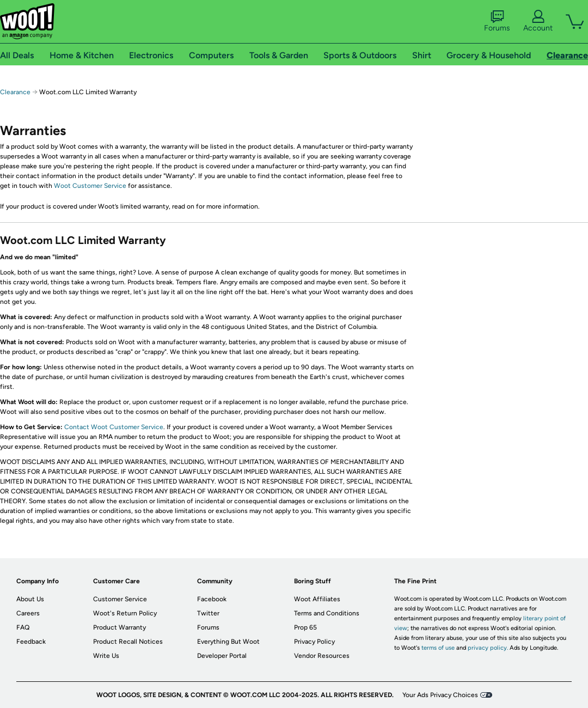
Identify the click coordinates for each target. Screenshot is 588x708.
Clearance (15, 92)
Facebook (212, 599)
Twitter (208, 613)
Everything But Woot (228, 642)
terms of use (438, 648)
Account (538, 21)
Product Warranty (120, 627)
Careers (28, 613)
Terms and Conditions (327, 613)
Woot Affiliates (317, 599)
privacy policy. (488, 648)
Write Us (106, 656)
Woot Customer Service (90, 186)
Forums (497, 21)
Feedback (31, 642)
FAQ (23, 627)
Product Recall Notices (128, 642)
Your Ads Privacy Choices (440, 695)
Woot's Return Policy (125, 613)
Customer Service (120, 599)
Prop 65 (305, 627)
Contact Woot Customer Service (114, 427)
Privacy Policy (314, 642)
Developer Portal (222, 656)
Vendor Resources (322, 656)
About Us (30, 599)
